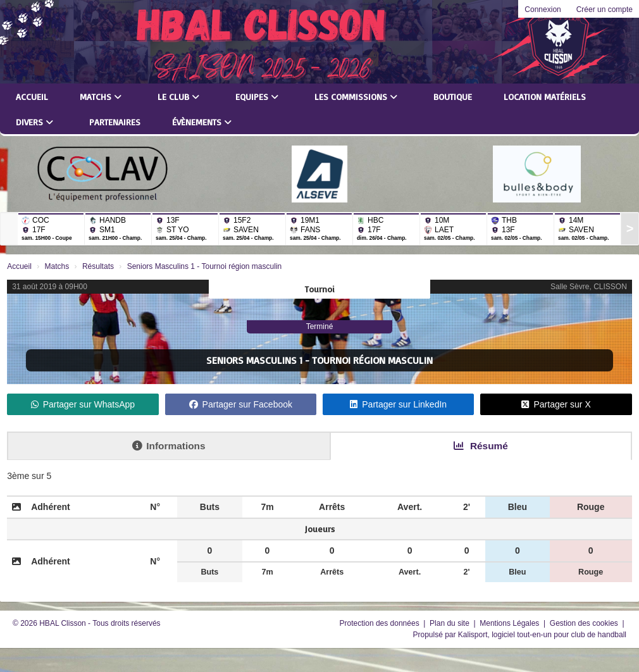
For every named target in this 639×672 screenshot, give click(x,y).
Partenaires (115, 122)
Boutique (453, 96)
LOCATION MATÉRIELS (545, 96)
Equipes (257, 96)
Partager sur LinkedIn (398, 404)
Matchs (101, 96)
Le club (178, 96)
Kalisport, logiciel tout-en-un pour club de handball (542, 635)
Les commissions (356, 96)
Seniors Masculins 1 (254, 360)
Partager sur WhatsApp (83, 404)
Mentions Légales (510, 623)
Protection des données (381, 623)
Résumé (481, 446)
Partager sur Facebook (241, 404)
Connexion (543, 9)
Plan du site (450, 623)
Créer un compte (605, 9)
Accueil (32, 96)
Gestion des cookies (585, 623)
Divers (34, 122)
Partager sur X (556, 404)
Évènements (202, 122)
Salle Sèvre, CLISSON (589, 287)
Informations (169, 446)
